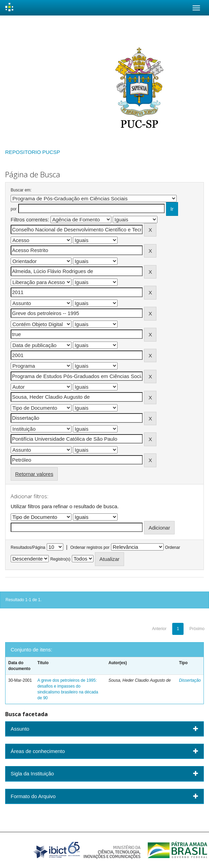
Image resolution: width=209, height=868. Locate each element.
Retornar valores (34, 474)
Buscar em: (21, 190)
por (14, 209)
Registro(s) (60, 559)
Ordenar (173, 547)
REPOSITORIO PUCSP (33, 152)
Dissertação (190, 680)
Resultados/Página (28, 547)
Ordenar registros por (90, 547)
